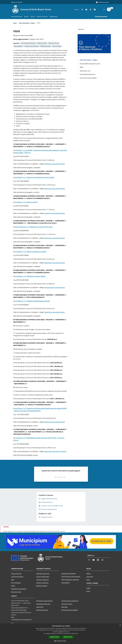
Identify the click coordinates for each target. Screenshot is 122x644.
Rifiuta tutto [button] (68, 637)
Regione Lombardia (17, 2)
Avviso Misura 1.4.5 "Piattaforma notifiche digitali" (29, 276)
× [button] (120, 625)
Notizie (88, 574)
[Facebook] (81, 9)
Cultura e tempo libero (43, 577)
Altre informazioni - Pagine (27, 23)
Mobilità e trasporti (42, 586)
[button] (61, 641)
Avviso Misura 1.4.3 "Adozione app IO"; (26, 202)
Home (15, 23)
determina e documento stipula (55, 164)
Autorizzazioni (65, 583)
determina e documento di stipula (55, 451)
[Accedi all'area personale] (102, 2)
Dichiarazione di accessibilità (70, 610)
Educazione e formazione (68, 573)
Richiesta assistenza (42, 610)
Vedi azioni (82, 29)
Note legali (64, 607)
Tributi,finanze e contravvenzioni (71, 577)
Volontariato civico (85, 71)
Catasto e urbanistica (42, 583)
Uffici (13, 580)
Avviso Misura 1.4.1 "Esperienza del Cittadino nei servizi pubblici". (34, 177)
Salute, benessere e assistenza (70, 580)
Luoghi (88, 588)
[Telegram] (94, 9)
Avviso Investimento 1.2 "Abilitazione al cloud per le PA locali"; (33, 227)
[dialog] (61, 634)
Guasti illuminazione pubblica (88, 78)
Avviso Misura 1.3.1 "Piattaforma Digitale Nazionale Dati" (32, 301)
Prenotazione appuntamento (44, 601)
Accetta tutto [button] (54, 637)
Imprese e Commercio (42, 580)
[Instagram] (89, 9)
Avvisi (88, 580)
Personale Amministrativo (19, 589)
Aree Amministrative (17, 577)
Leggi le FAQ (40, 607)
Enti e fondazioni (16, 583)
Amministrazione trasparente (70, 601)
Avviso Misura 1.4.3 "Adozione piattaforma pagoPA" (30, 252)
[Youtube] (85, 9)
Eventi (88, 591)
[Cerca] (109, 9)
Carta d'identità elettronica (87, 74)
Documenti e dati (16, 592)
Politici (13, 586)
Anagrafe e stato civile (43, 574)
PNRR (81, 67)
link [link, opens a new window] (77, 633)
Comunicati (90, 577)
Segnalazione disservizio (43, 604)
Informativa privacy (67, 604)
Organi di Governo (16, 574)
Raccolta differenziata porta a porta (90, 64)
